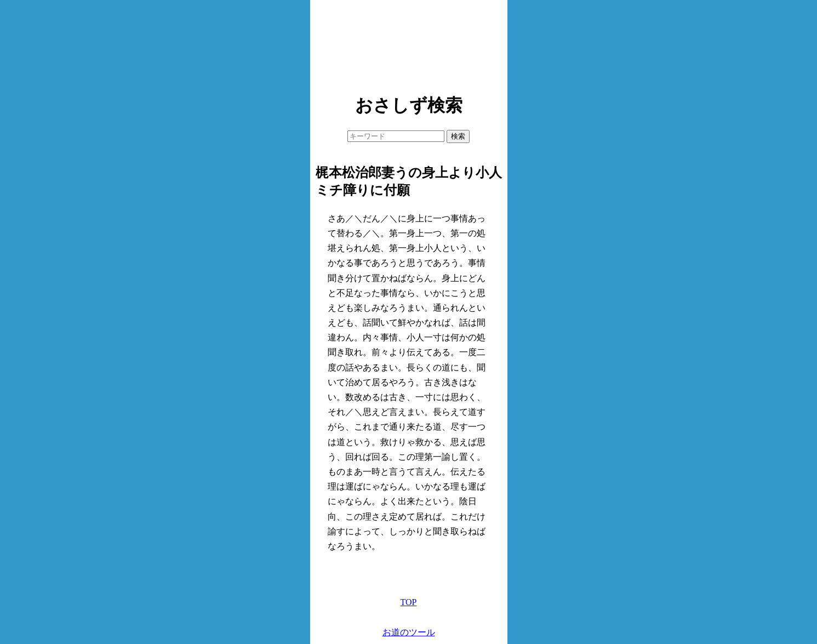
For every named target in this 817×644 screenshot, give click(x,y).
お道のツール (409, 632)
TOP (409, 602)
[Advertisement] (409, 44)
